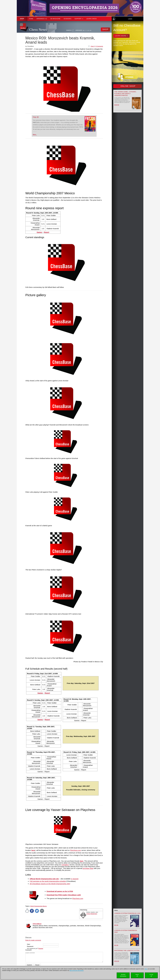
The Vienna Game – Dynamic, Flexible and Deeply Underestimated (125, 94)
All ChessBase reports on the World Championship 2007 (50, 884)
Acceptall (151, 975)
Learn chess (92, 19)
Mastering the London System (127, 951)
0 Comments (99, 46)
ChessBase (37, 924)
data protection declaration (77, 970)
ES (88, 30)
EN (86, 30)
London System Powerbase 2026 (127, 913)
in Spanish (75, 879)
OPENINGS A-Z (42, 19)
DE (84, 30)
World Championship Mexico (39, 906)
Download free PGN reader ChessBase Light (64, 895)
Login (130, 19)
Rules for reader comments (33, 940)
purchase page (88, 868)
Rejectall (137, 975)
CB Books (68, 19)
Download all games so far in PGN (60, 891)
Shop (22, 19)
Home (31, 19)
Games (39, 232)
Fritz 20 (36, 117)
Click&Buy (65, 865)
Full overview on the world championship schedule (48, 881)
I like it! (93, 46)
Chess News (38, 30)
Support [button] (79, 19)
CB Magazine (55, 19)
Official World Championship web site (44, 879)
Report (47, 232)
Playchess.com (76, 850)
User (29, 944)
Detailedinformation (123, 975)
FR (90, 30)
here (82, 861)
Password (30, 946)
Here (146, 969)
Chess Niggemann (92, 914)
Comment (28, 950)
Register (41, 949)
